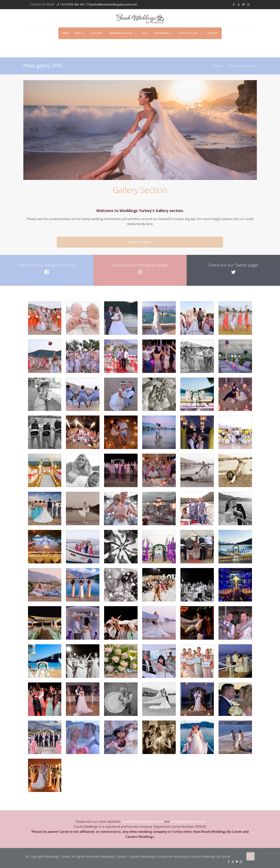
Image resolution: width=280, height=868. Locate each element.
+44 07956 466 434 (72, 4)
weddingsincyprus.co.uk (187, 822)
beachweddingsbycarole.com (142, 822)
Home (217, 66)
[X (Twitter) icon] (239, 4)
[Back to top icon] (250, 856)
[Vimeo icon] (244, 4)
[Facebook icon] (234, 4)
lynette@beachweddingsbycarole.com (113, 4)
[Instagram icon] (248, 4)
